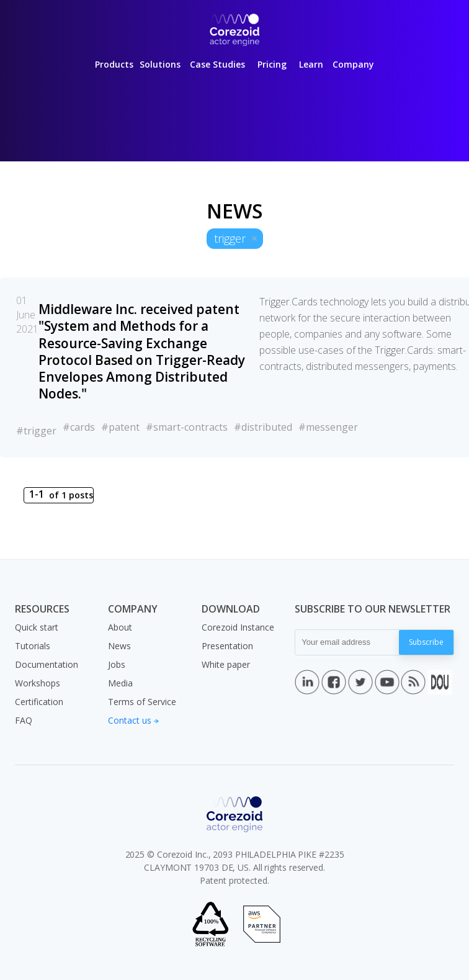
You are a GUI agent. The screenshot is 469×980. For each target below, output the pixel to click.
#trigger (36, 431)
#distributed (263, 427)
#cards (79, 427)
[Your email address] (347, 642)
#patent (120, 427)
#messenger (328, 427)
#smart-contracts (187, 427)
